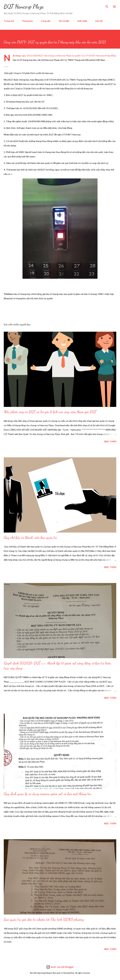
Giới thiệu (82, 21)
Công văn (46, 21)
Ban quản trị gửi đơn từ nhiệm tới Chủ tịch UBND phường (44, 919)
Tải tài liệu (64, 21)
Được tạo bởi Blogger (60, 967)
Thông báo (27, 21)
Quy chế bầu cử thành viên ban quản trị (30, 537)
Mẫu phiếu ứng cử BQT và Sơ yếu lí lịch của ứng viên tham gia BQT (50, 412)
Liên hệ (99, 21)
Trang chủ (9, 21)
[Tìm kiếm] (107, 6)
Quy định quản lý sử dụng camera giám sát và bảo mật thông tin (47, 794)
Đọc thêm (110, 441)
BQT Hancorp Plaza (24, 7)
